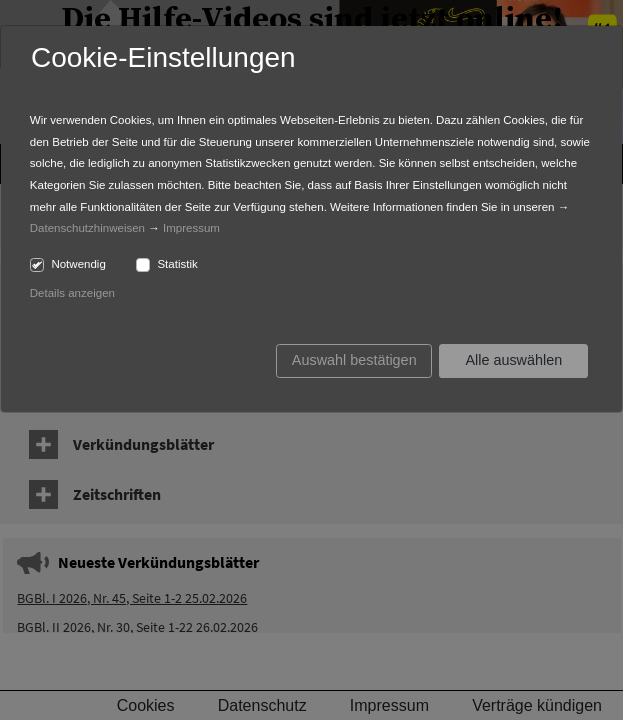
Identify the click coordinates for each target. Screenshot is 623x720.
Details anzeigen (72, 293)
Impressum (191, 228)
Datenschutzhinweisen (87, 228)
